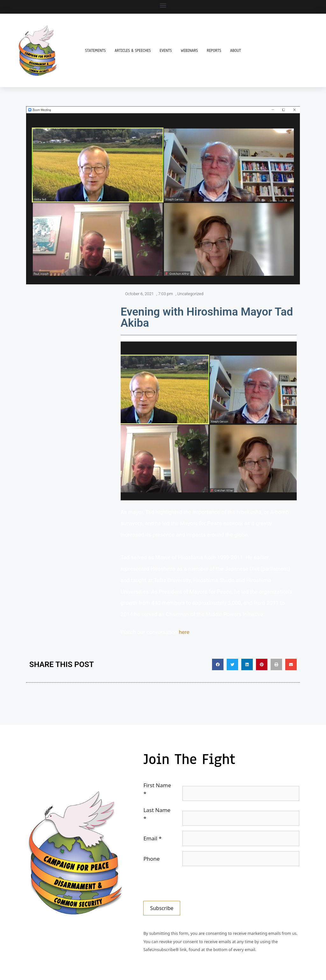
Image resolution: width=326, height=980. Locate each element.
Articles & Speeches (133, 51)
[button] (163, 5)
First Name (157, 789)
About (236, 51)
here (184, 632)
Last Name (157, 814)
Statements (95, 51)
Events (166, 51)
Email (152, 838)
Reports (214, 51)
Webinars (189, 51)
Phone (151, 859)
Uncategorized (190, 294)
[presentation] (192, 884)
